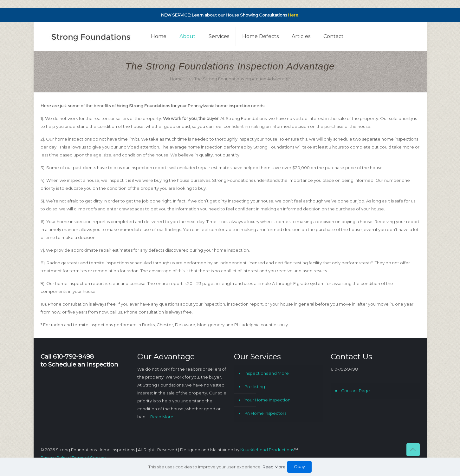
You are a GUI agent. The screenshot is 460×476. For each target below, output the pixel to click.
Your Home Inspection (267, 400)
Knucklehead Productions (267, 450)
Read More (162, 417)
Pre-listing (255, 387)
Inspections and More (267, 373)
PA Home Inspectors (265, 413)
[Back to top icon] (413, 450)
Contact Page (356, 391)
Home (176, 79)
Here (293, 15)
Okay (299, 466)
